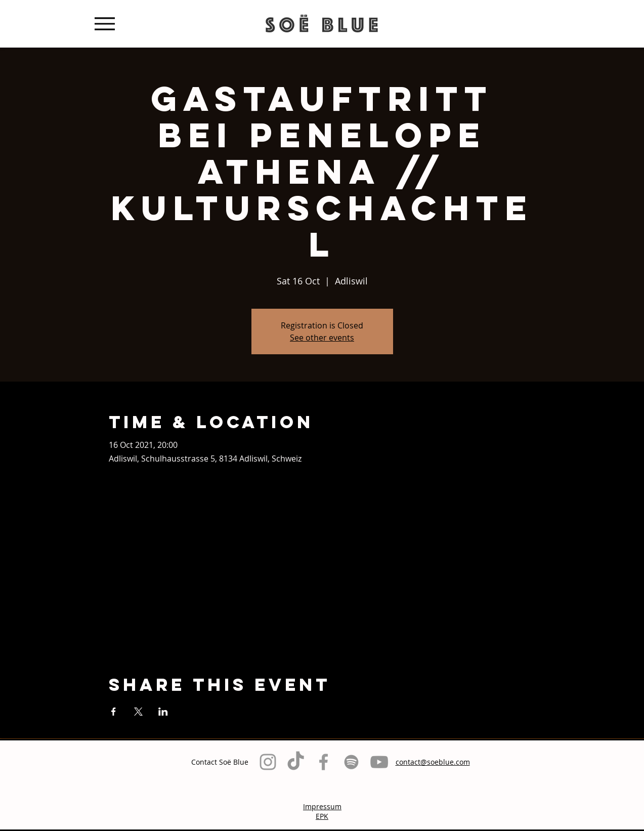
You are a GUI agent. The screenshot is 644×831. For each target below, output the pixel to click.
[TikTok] (296, 762)
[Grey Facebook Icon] (324, 762)
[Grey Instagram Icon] (268, 762)
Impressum (322, 806)
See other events (322, 338)
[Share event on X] (138, 712)
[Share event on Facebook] (114, 712)
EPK (322, 816)
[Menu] (105, 24)
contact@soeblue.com (433, 762)
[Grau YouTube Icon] (379, 762)
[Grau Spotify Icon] (351, 762)
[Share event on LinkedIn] (163, 712)
